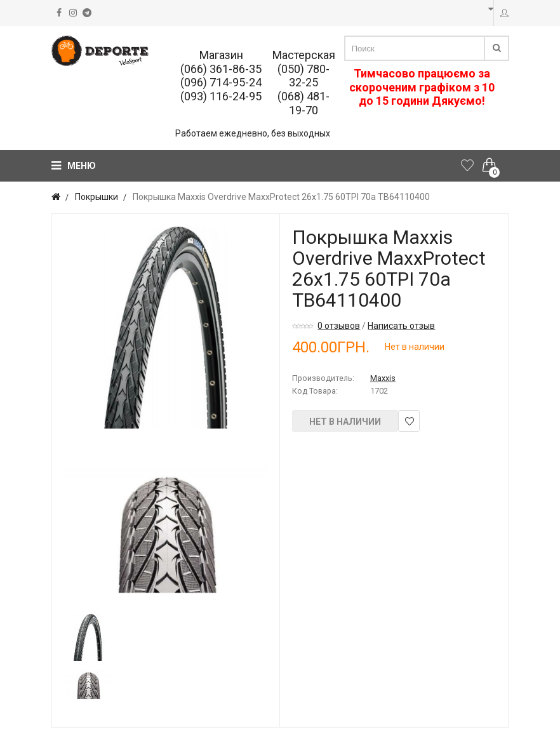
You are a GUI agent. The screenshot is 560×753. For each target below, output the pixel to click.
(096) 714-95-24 (221, 82)
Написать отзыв (401, 326)
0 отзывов (339, 326)
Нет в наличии (345, 422)
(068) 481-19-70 (303, 103)
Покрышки (97, 197)
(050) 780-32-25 (303, 76)
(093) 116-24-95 (221, 96)
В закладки (409, 421)
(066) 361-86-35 (221, 69)
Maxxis (383, 378)
